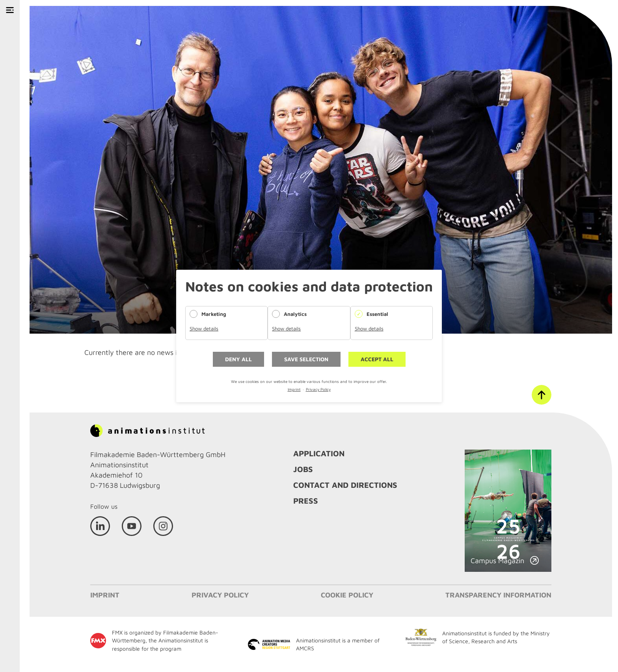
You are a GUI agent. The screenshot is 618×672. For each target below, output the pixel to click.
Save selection (306, 359)
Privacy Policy (318, 389)
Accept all (377, 359)
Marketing (214, 314)
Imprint (294, 389)
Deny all (238, 359)
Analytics (295, 314)
